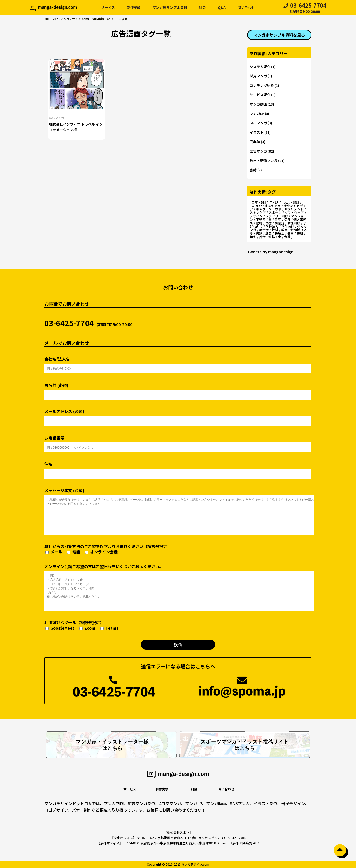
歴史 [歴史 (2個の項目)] (268, 233)
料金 (202, 7)
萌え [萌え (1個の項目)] (253, 237)
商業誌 (255, 142)
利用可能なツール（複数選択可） (81, 625)
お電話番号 (178, 442)
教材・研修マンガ (264, 160)
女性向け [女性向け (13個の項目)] (294, 223)
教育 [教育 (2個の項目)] (284, 230)
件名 (178, 468)
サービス (108, 7)
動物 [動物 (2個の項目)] (259, 223)
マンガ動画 (258, 104)
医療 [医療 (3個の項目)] (268, 223)
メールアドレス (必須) (178, 415)
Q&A (222, 7)
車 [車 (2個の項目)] (279, 237)
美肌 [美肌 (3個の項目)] (300, 233)
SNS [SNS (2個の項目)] (296, 202)
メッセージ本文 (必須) (178, 511)
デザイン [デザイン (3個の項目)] (256, 216)
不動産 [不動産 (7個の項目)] (261, 219)
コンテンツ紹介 (262, 85)
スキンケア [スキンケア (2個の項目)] (258, 213)
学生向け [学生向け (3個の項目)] (288, 226)
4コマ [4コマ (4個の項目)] (254, 202)
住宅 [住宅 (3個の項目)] (278, 219)
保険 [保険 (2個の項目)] (287, 219)
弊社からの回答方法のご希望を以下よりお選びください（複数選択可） (108, 549)
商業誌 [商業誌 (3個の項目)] (279, 223)
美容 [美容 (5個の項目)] (290, 233)
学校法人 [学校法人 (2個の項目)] (272, 226)
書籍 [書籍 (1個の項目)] (259, 233)
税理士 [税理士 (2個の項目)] (279, 233)
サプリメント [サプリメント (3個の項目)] (294, 209)
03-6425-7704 (305, 9)
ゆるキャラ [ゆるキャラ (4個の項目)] (273, 206)
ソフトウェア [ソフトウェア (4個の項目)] (294, 213)
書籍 (253, 170)
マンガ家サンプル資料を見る (279, 35)
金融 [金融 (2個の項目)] (287, 237)
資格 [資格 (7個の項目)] (272, 237)
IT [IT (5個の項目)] (270, 202)
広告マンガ (57, 118)
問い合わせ (246, 7)
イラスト (257, 132)
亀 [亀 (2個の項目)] (270, 219)
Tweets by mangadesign (270, 252)
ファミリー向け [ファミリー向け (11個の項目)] (277, 216)
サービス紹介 (260, 95)
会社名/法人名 (178, 363)
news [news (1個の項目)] (286, 202)
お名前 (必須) (178, 389)
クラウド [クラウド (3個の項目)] (275, 209)
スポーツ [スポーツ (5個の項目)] (275, 213)
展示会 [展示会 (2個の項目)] (264, 230)
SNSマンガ (258, 123)
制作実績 (134, 7)
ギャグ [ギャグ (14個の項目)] (261, 209)
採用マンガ (258, 76)
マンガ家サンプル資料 (170, 7)
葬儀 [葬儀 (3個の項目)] (262, 237)
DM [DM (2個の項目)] (263, 202)
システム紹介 (260, 67)
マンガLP (257, 114)
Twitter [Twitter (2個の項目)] (256, 206)
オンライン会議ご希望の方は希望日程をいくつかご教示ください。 (178, 587)
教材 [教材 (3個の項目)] (275, 230)
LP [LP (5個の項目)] (277, 202)
